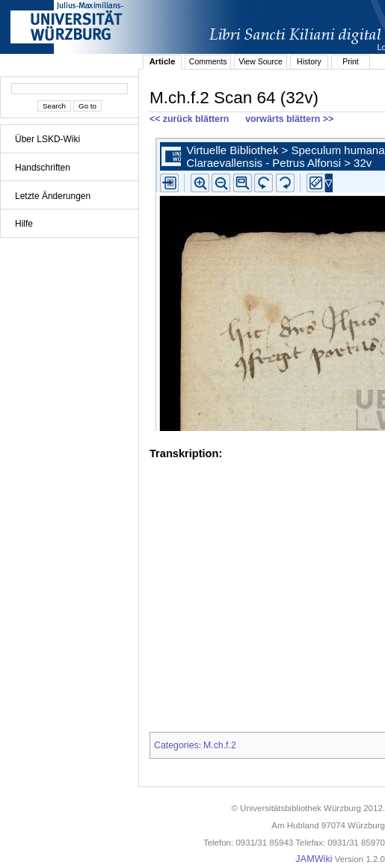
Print (351, 61)
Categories (176, 745)
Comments (208, 61)
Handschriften (43, 168)
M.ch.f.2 (220, 745)
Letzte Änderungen (53, 196)
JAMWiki (314, 859)
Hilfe (24, 224)
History (309, 61)
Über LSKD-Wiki (47, 139)
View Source (261, 61)
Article (163, 61)
